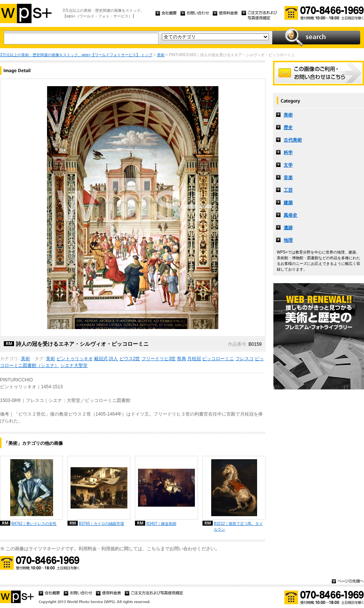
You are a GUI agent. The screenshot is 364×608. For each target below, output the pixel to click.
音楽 (288, 178)
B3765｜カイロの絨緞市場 (101, 524)
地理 (288, 240)
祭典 (182, 359)
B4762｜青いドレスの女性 (34, 524)
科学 (288, 153)
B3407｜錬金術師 (161, 524)
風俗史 (290, 215)
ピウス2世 (130, 359)
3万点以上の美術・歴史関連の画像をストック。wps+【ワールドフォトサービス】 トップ (76, 55)
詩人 (113, 359)
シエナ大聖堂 (74, 365)
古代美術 (293, 140)
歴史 (288, 128)
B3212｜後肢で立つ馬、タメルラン (238, 526)
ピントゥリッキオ (75, 359)
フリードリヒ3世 (159, 359)
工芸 (288, 190)
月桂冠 (194, 359)
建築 (288, 203)
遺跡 (288, 228)
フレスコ (245, 359)
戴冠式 (101, 359)
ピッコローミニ (218, 359)
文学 (288, 165)
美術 (161, 55)
